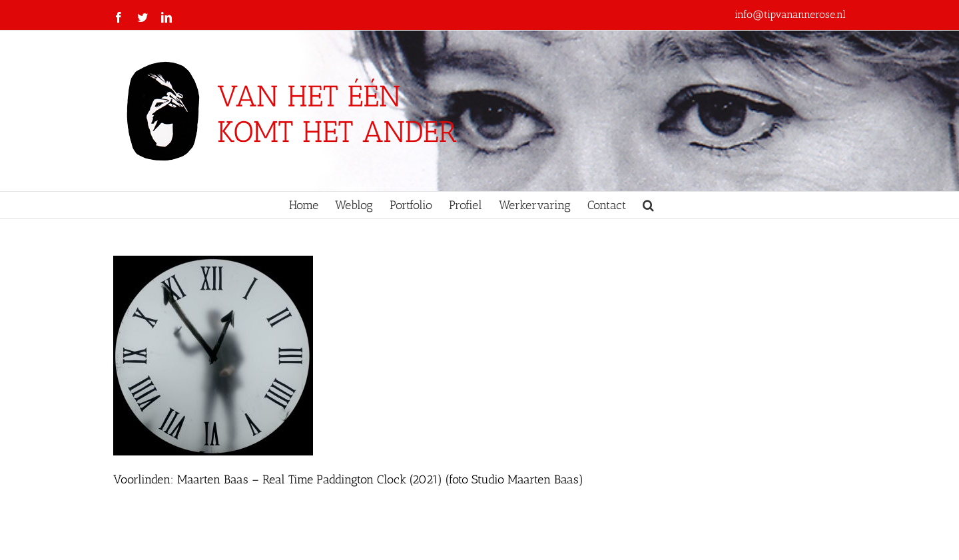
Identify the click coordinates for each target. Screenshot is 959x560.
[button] (648, 205)
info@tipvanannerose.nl (790, 14)
